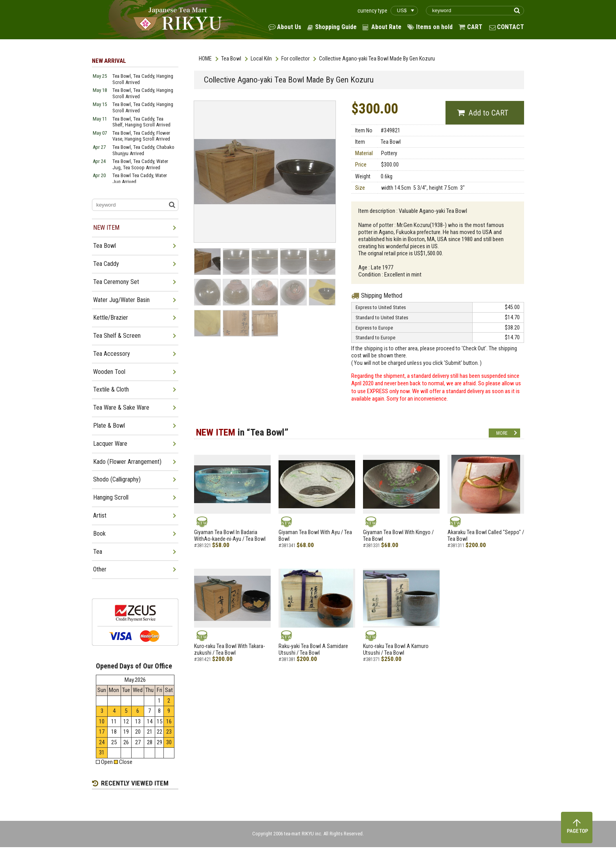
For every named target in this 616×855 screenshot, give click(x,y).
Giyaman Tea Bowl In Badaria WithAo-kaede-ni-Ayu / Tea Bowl (230, 536)
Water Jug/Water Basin (121, 300)
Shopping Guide (336, 27)
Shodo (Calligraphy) (117, 479)
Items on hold (434, 27)
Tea (98, 552)
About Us (289, 27)
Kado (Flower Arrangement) (127, 462)
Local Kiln (261, 59)
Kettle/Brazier (111, 318)
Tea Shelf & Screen (117, 336)
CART (475, 27)
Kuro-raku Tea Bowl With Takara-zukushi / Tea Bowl (229, 649)
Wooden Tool (109, 372)
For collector (295, 59)
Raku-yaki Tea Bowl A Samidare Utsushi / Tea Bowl (313, 649)
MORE (502, 433)
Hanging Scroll (111, 497)
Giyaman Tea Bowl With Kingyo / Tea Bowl (398, 536)
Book (99, 534)
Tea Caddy (106, 264)
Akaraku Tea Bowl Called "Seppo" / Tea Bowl (486, 536)
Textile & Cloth (111, 389)
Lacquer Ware (110, 444)
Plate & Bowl (109, 426)
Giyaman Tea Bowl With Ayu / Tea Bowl (315, 536)
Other (100, 569)
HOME (205, 59)
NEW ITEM (106, 228)
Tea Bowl (231, 59)
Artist (100, 515)
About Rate (386, 27)
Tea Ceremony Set (116, 282)
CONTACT (511, 27)
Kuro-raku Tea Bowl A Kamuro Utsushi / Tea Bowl (396, 649)
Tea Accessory (112, 354)
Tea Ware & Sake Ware (121, 407)
